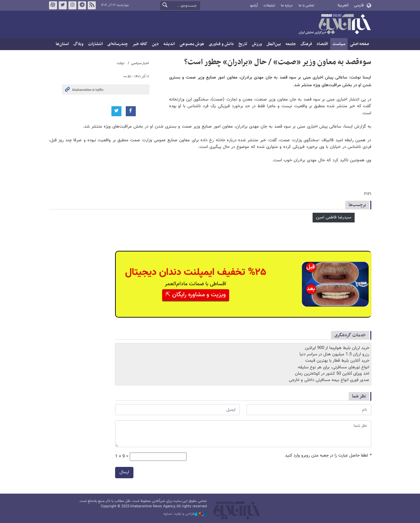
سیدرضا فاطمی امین (334, 217)
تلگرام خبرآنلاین (82, 5)
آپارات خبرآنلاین (53, 5)
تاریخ (243, 44)
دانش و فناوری (221, 44)
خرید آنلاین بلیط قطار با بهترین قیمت (337, 361)
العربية (343, 5)
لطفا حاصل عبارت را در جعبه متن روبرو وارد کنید (328, 456)
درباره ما (287, 6)
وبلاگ (78, 44)
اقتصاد (322, 44)
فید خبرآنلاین (91, 5)
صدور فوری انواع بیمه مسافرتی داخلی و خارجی (329, 380)
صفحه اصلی (359, 44)
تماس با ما (306, 6)
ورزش (257, 44)
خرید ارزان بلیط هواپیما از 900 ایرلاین (337, 348)
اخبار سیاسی (140, 63)
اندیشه (169, 44)
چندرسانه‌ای (118, 44)
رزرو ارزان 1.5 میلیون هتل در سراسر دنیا (334, 354)
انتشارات (95, 44)
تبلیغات (269, 6)
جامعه (291, 44)
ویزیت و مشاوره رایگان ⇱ (196, 295)
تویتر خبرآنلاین (62, 5)
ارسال (124, 472)
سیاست (339, 44)
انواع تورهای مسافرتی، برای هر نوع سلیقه (334, 367)
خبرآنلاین (335, 25)
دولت (121, 63)
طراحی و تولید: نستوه (185, 514)
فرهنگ (306, 44)
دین (155, 44)
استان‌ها (62, 44)
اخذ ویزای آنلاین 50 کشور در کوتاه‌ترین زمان (332, 374)
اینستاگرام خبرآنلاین (72, 5)
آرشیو (254, 6)
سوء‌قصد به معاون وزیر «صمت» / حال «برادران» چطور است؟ (278, 62)
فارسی (359, 5)
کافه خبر (140, 44)
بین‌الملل (274, 44)
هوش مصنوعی (192, 44)
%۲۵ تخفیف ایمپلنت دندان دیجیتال (196, 272)
